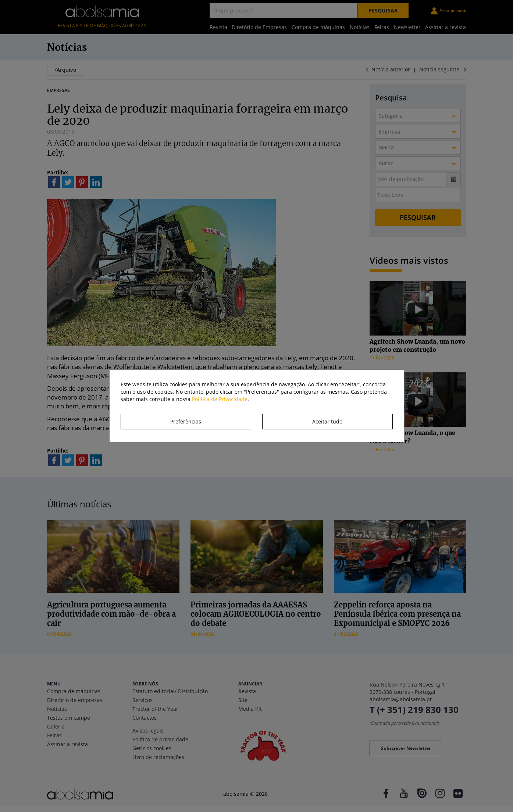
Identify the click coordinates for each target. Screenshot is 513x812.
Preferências (186, 421)
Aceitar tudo (327, 421)
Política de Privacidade (220, 399)
